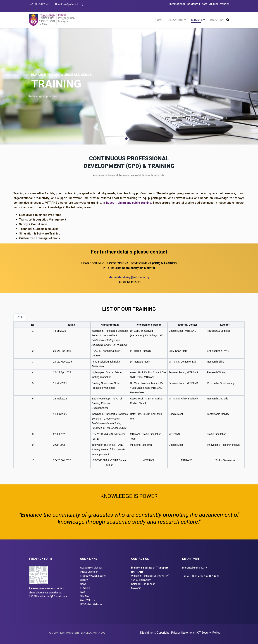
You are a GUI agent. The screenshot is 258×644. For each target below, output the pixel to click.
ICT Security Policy (208, 633)
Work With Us (87, 600)
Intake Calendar (89, 572)
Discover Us (176, 20)
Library (84, 580)
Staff (204, 4)
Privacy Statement (183, 633)
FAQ (82, 592)
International (177, 4)
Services (197, 20)
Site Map (85, 596)
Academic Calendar (91, 568)
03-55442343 (42, 4)
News (83, 584)
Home (159, 20)
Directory (217, 20)
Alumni (213, 4)
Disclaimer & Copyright (154, 633)
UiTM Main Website (91, 604)
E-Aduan (85, 588)
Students (193, 4)
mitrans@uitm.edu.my (71, 4)
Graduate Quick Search (93, 576)
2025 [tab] (19, 318)
